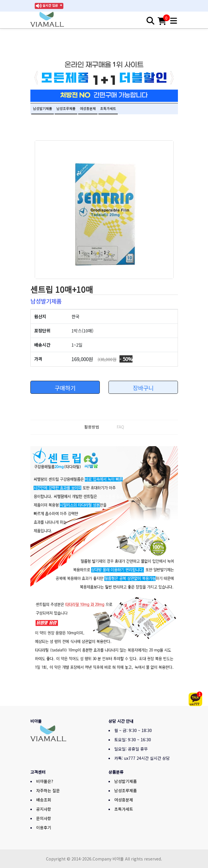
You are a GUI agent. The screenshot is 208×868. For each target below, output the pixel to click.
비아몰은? (45, 781)
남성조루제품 (66, 108)
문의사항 (44, 818)
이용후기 (44, 827)
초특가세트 (108, 108)
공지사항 (44, 809)
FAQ (120, 427)
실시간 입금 (50, 5)
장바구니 (143, 388)
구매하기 (65, 388)
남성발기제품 (43, 108)
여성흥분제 (88, 108)
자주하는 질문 (48, 790)
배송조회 (44, 800)
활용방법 (92, 427)
